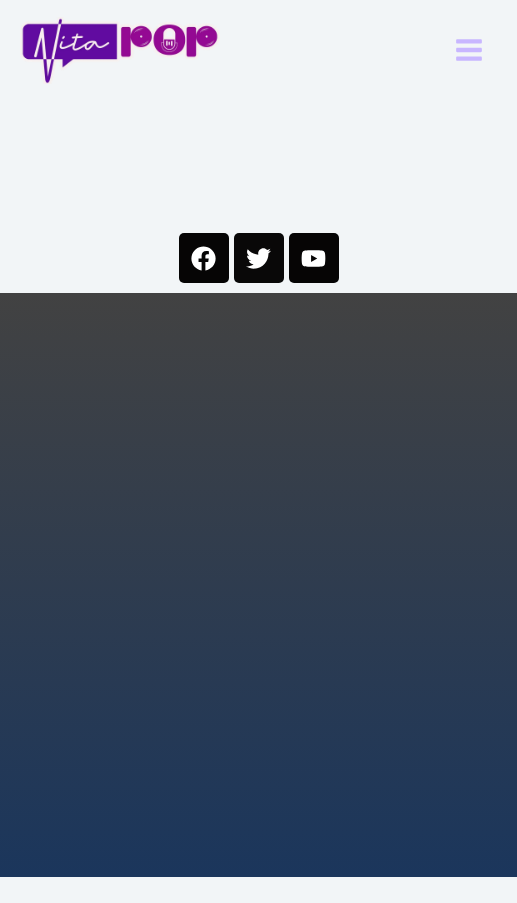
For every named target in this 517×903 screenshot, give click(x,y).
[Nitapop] (120, 50)
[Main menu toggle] (470, 51)
